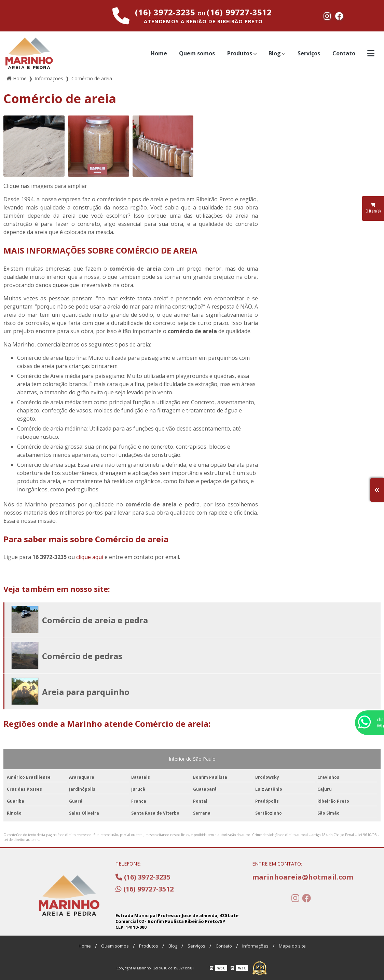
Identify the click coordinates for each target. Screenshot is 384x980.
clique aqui (90, 557)
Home (159, 53)
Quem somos (197, 53)
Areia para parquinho (86, 692)
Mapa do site (292, 946)
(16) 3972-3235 (166, 12)
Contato (344, 53)
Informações (255, 946)
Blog (275, 53)
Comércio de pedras (82, 656)
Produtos (240, 53)
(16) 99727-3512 (239, 12)
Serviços (309, 53)
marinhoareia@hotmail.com (301, 877)
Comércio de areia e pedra (95, 620)
